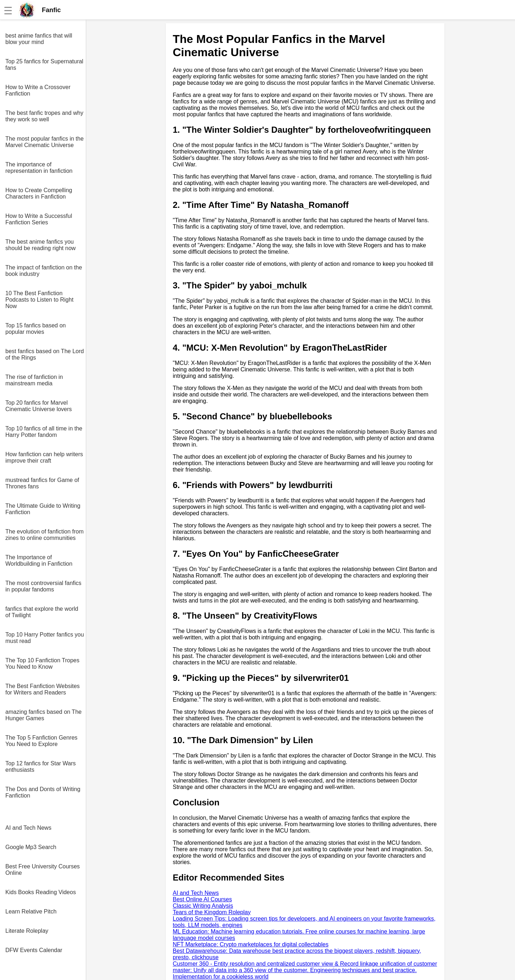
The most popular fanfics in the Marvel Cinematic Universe (45, 142)
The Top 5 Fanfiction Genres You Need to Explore (41, 741)
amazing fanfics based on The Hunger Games (43, 715)
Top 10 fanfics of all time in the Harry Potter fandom (44, 432)
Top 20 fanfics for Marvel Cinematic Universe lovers (39, 406)
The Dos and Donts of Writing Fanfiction (43, 792)
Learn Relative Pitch (31, 911)
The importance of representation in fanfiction (39, 168)
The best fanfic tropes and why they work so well (44, 116)
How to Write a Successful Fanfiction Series (39, 219)
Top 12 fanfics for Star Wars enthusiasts (41, 767)
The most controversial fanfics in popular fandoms (43, 586)
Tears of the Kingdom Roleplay (212, 912)
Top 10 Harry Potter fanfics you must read (45, 638)
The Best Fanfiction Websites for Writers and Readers (43, 689)
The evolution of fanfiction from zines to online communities (45, 535)
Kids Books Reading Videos (41, 892)
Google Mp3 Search (31, 847)
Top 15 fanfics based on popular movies (36, 329)
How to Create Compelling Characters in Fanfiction (39, 193)
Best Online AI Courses (202, 899)
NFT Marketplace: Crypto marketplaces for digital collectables (251, 944)
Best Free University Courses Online (43, 870)
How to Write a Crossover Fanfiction (38, 90)
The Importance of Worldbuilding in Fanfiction (39, 560)
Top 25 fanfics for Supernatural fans (44, 65)
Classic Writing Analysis (203, 906)
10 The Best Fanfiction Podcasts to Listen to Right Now (39, 300)
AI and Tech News (28, 828)
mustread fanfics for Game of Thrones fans (42, 483)
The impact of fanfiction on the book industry (44, 271)
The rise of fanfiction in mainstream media (34, 380)
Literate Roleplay (27, 931)
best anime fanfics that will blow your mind (39, 39)
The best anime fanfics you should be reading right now (41, 245)
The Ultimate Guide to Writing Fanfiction (43, 509)
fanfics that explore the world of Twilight (42, 612)
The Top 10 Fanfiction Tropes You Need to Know (42, 664)
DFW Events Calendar (34, 950)
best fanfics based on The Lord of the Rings (45, 354)
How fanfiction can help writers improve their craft (44, 457)
